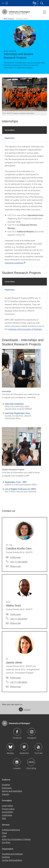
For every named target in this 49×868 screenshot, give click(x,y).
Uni (3, 3)
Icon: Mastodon (24, 747)
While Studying (9, 19)
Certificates (7, 815)
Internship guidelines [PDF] (14, 263)
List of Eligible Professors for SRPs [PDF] (20, 489)
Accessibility (7, 812)
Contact (25, 709)
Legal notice (7, 805)
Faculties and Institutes (12, 854)
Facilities (6, 857)
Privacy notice (8, 809)
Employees (7, 788)
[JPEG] (24, 94)
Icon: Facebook (17, 732)
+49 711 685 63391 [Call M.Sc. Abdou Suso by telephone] (19, 619)
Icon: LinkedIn (17, 762)
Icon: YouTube (38, 747)
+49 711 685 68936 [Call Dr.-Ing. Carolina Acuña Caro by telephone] (19, 562)
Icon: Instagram (32, 732)
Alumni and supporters (12, 791)
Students (6, 785)
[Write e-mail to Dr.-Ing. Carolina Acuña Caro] (13, 566)
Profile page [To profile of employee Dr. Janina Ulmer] (15, 678)
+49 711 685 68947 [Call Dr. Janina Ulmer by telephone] (19, 682)
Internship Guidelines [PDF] (14, 404)
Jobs (4, 836)
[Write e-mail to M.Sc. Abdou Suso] (13, 623)
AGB (4, 818)
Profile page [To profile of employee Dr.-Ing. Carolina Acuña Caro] (15, 557)
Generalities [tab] (10, 130)
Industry (6, 794)
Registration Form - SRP (16, 482)
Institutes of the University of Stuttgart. (25, 329)
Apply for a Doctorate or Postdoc (16, 839)
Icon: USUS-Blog (31, 762)
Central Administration (12, 860)
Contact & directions (11, 830)
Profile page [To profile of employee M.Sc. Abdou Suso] (15, 614)
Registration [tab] (10, 138)
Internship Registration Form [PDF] (18, 413)
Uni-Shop (6, 842)
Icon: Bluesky (10, 747)
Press (4, 833)
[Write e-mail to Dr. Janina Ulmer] (13, 686)
